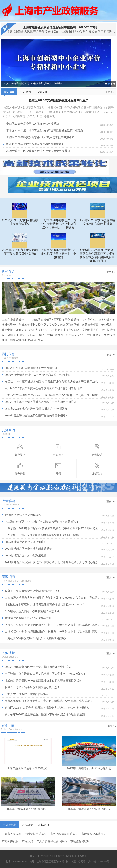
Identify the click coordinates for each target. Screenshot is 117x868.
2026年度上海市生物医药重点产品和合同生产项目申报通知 (41, 402)
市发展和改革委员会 (94, 834)
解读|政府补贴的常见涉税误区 (23, 515)
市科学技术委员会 (36, 834)
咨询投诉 (97, 450)
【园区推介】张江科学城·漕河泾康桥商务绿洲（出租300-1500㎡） (45, 604)
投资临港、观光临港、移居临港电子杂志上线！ (34, 611)
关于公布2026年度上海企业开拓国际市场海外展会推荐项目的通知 (45, 714)
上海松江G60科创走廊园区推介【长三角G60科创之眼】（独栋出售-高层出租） (53, 626)
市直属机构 (10, 825)
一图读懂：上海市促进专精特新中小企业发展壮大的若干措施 (42, 535)
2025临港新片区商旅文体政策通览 (26, 542)
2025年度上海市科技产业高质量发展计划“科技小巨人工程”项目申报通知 (112, 84)
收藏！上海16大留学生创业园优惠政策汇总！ (32, 591)
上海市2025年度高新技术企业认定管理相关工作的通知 (114, 84)
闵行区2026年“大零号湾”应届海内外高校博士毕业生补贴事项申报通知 (47, 708)
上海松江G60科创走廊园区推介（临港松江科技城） (36, 638)
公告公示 (26, 92)
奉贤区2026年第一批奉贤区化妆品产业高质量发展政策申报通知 (45, 130)
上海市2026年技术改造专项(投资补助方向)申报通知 (36, 409)
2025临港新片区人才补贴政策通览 (26, 555)
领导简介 (20, 450)
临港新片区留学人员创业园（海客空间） (29, 618)
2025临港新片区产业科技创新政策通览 (28, 549)
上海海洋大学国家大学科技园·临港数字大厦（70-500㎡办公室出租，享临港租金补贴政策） (53, 598)
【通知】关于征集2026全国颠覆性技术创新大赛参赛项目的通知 (43, 680)
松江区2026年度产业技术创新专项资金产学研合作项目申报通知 (43, 388)
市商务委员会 (10, 841)
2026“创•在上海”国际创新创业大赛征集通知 (106, 84)
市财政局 (27, 841)
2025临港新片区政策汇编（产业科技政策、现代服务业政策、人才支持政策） (52, 562)
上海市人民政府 (11, 834)
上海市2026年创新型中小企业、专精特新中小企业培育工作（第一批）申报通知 (53, 396)
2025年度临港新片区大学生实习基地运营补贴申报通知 (38, 667)
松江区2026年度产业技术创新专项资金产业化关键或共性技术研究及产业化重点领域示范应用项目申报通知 (53, 382)
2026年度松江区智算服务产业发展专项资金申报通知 (38, 151)
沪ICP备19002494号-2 (100, 861)
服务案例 (20, 469)
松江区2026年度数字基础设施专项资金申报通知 (35, 144)
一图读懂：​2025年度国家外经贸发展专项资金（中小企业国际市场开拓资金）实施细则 (53, 529)
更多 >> (110, 92)
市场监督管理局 (80, 841)
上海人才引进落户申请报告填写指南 (27, 694)
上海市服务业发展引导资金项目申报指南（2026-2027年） (61, 27)
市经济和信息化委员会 (64, 834)
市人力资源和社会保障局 (52, 841)
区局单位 (27, 825)
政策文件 (42, 92)
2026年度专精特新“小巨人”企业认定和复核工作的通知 (37, 375)
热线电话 (97, 469)
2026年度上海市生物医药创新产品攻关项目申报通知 (37, 415)
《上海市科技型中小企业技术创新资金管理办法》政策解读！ (42, 522)
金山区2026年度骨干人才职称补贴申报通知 (33, 124)
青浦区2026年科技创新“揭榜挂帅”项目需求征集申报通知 (40, 137)
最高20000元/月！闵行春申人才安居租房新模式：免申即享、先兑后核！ (49, 701)
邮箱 (58, 469)
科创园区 (58, 450)
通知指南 (9, 93)
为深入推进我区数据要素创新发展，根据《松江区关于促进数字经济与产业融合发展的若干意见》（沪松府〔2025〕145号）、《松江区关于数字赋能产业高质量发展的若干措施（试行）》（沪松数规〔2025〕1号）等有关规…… (58, 112)
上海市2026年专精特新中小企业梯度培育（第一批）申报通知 (33, 84)
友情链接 (44, 825)
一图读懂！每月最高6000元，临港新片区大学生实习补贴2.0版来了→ (47, 674)
